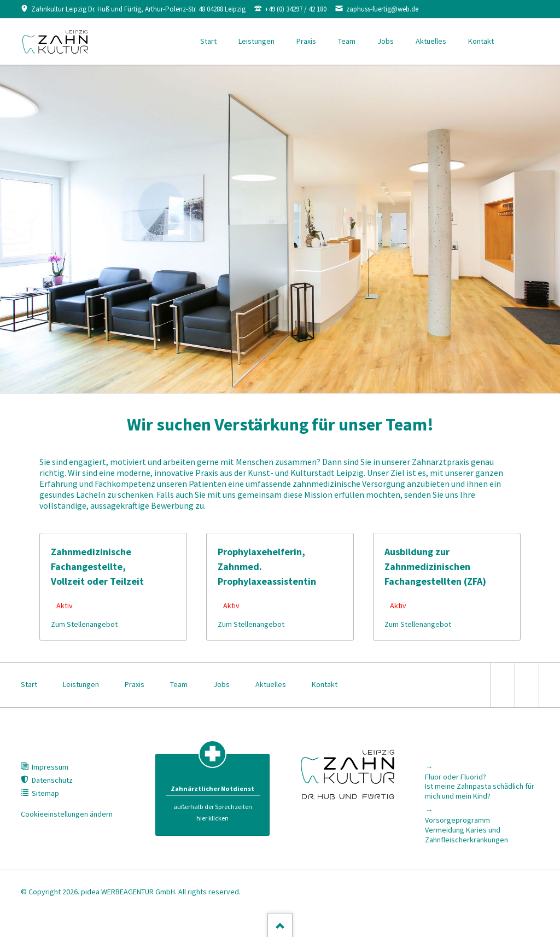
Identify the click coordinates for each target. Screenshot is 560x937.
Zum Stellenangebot (84, 624)
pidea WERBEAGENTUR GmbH (128, 892)
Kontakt (481, 41)
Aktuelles (431, 41)
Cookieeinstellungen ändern (67, 814)
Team (347, 41)
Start (208, 41)
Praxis (306, 41)
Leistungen (256, 41)
